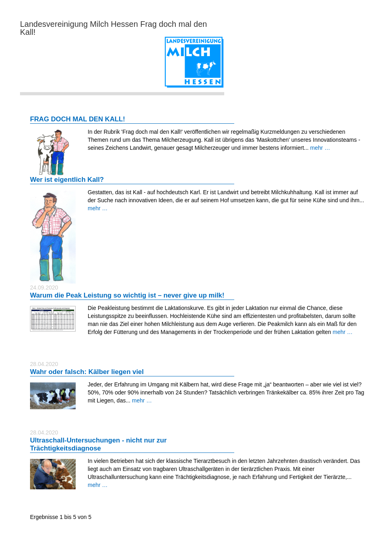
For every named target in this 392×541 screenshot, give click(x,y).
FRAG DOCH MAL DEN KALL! (77, 119)
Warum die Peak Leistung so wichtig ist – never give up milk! (127, 295)
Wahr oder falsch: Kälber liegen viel (87, 372)
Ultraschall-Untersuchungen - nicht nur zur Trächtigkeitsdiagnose (98, 444)
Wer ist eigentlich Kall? (67, 180)
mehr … (320, 148)
